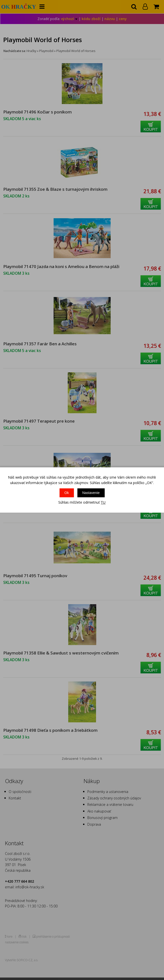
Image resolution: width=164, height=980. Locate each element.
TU (103, 502)
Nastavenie (91, 493)
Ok (67, 493)
